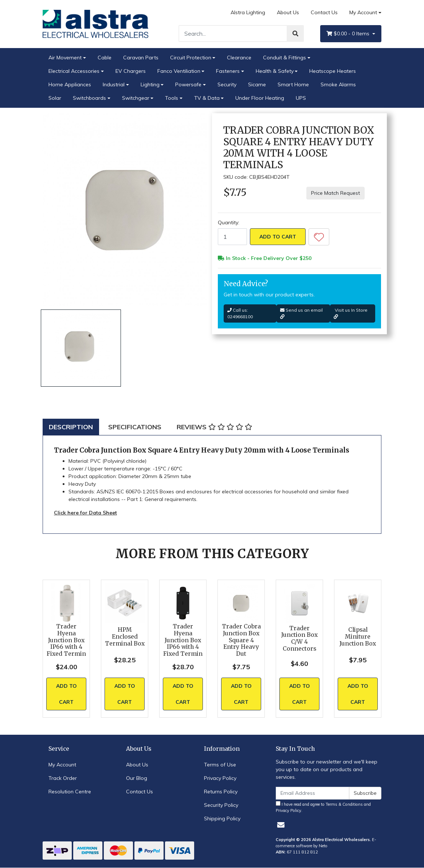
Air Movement (65, 58)
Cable (105, 58)
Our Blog (137, 778)
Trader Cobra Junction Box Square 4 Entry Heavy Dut (241, 640)
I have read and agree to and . (323, 807)
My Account (62, 765)
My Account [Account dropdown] (363, 12)
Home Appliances (70, 84)
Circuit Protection (191, 58)
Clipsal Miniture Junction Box (358, 637)
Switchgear (136, 98)
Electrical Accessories (74, 71)
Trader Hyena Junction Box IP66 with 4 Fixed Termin (66, 640)
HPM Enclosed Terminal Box (125, 637)
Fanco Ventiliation (179, 71)
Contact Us (324, 12)
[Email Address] (313, 793)
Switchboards (89, 98)
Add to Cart (278, 237)
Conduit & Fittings (284, 58)
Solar (55, 98)
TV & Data (207, 98)
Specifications (135, 427)
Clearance (239, 58)
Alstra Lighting (248, 12)
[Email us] (281, 825)
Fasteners (228, 71)
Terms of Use (220, 765)
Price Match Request (335, 193)
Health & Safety (275, 71)
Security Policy (221, 805)
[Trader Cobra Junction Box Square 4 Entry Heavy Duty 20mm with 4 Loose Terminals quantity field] (232, 237)
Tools (172, 98)
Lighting (150, 84)
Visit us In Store (351, 313)
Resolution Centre (70, 792)
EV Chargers (131, 71)
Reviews (214, 427)
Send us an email (301, 313)
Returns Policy (221, 792)
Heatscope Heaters (333, 71)
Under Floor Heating (260, 98)
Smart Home (293, 84)
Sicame (257, 84)
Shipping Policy (222, 818)
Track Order (63, 778)
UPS (301, 98)
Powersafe (188, 84)
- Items (349, 34)
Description (71, 427)
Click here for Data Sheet (85, 513)
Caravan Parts (141, 58)
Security (227, 84)
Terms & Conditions (344, 804)
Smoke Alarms (338, 84)
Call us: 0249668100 (240, 313)
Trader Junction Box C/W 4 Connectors (299, 639)
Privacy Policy (220, 778)
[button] (319, 237)
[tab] (71, 427)
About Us (288, 12)
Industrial (114, 84)
